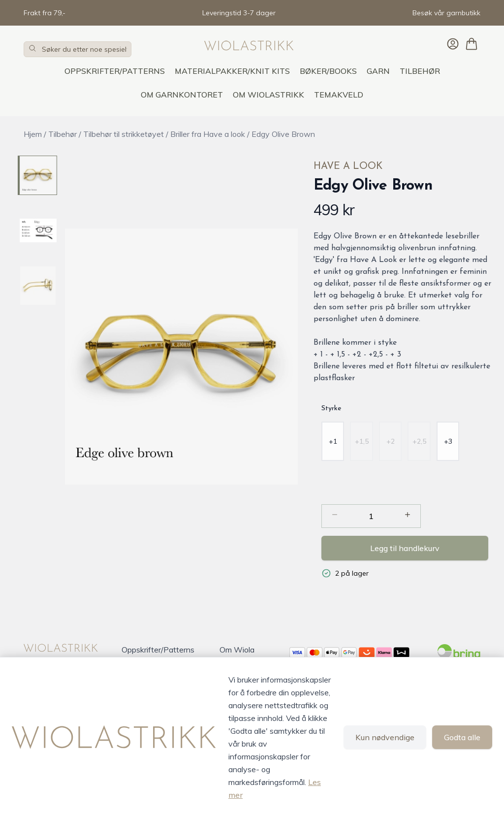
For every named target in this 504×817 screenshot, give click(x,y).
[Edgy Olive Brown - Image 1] (37, 175)
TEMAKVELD (339, 95)
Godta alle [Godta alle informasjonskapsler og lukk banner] (462, 737)
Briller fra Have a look (208, 134)
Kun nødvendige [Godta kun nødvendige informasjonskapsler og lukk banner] (385, 737)
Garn (378, 71)
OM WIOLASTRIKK (268, 95)
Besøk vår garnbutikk (446, 13)
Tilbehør (420, 71)
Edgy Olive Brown (283, 134)
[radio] (333, 441)
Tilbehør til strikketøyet (124, 134)
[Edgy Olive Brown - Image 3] (37, 286)
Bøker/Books (328, 71)
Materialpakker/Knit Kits (232, 71)
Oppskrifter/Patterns (115, 71)
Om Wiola (237, 650)
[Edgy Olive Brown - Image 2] (37, 230)
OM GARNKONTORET (182, 95)
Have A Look (348, 166)
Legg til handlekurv (405, 548)
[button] (181, 357)
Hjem (33, 134)
